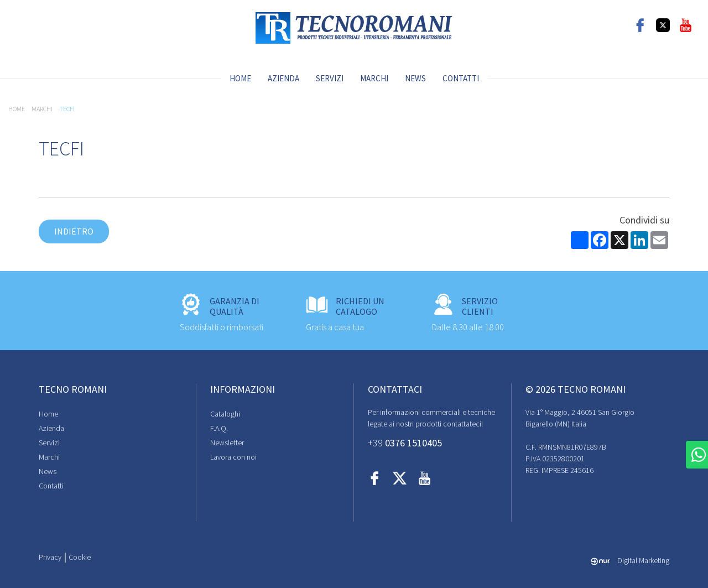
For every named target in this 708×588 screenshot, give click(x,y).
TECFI (67, 109)
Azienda (283, 78)
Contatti (461, 78)
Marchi (374, 78)
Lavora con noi (233, 457)
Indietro (74, 231)
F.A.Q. (219, 428)
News (415, 78)
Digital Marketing (630, 560)
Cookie (80, 557)
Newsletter (227, 443)
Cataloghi (225, 414)
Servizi (330, 78)
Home (240, 78)
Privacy (50, 557)
